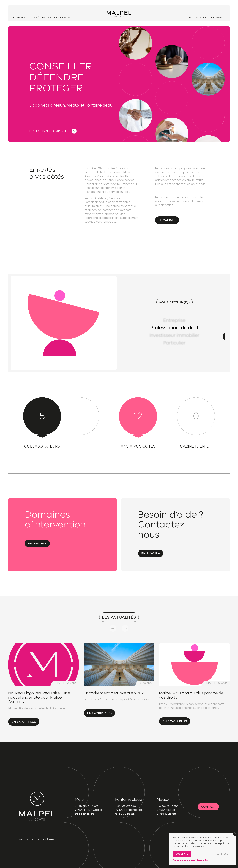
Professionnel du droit (174, 328)
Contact (218, 18)
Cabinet (19, 18)
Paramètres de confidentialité (190, 860)
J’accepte (182, 854)
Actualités (198, 18)
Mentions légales (45, 839)
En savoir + (37, 543)
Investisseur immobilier (174, 335)
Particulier (174, 343)
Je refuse (223, 854)
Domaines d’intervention (50, 18)
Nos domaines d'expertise (49, 131)
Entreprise (174, 320)
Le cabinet (167, 220)
